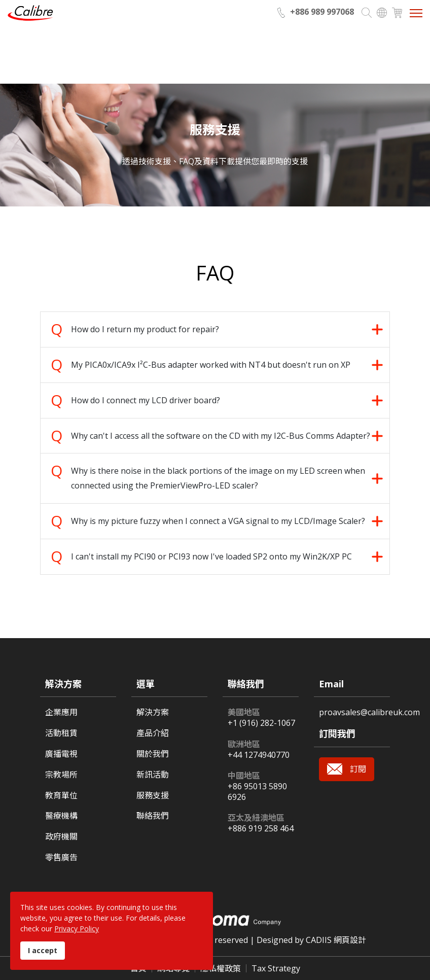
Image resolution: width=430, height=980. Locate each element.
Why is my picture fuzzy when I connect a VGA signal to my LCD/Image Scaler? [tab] (218, 521)
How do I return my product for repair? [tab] (145, 329)
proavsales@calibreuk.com (369, 712)
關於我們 (153, 754)
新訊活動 (153, 775)
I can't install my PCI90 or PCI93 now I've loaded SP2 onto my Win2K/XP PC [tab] (211, 556)
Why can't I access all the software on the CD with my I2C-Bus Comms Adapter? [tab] (221, 436)
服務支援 (153, 796)
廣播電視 (61, 754)
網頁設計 (350, 940)
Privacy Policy (77, 929)
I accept (43, 950)
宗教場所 (61, 775)
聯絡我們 (153, 816)
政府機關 (61, 837)
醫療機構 (61, 816)
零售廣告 (61, 857)
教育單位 (61, 796)
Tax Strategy (276, 968)
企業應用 (61, 712)
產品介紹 (153, 733)
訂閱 (358, 769)
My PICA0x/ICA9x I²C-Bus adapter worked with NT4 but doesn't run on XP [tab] (211, 365)
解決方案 (153, 712)
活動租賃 (61, 733)
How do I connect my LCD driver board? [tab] (147, 400)
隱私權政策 (221, 968)
